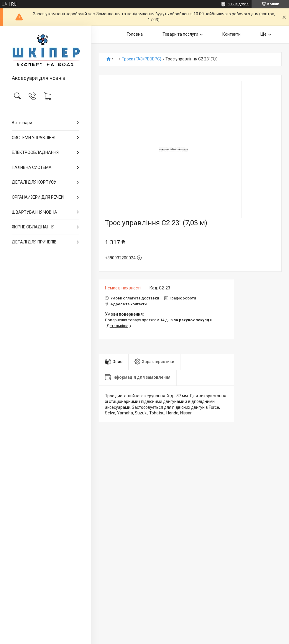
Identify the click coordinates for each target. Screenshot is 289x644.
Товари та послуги (180, 34)
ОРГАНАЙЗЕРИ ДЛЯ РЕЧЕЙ (38, 197)
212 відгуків (238, 4)
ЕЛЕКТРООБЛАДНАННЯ (35, 152)
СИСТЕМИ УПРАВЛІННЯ (34, 138)
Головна (135, 34)
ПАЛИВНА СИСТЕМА (32, 167)
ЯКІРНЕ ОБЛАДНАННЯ (33, 227)
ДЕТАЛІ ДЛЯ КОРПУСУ (34, 182)
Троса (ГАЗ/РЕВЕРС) (142, 59)
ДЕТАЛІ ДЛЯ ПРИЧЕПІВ (34, 242)
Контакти (231, 34)
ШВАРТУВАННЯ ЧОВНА (35, 212)
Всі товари (22, 123)
